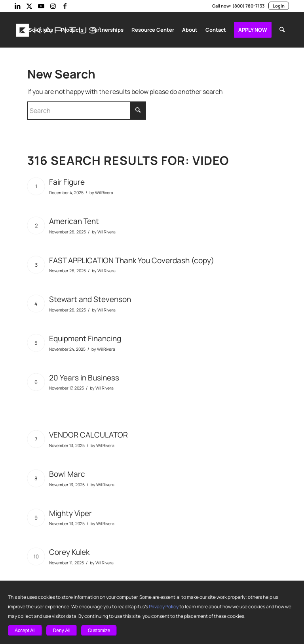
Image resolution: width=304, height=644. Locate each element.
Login (279, 6)
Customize (99, 631)
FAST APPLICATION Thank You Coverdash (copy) (133, 259)
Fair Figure (67, 180)
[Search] (282, 30)
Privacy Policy (145, 607)
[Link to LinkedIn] (17, 6)
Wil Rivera (104, 191)
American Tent (73, 219)
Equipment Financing (85, 337)
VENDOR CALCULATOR (91, 433)
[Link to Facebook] (65, 6)
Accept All (25, 631)
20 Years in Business (84, 376)
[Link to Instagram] (53, 6)
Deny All (62, 631)
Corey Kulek (70, 550)
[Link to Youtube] (41, 6)
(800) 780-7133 (249, 6)
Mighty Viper (70, 511)
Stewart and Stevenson (88, 297)
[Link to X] (29, 6)
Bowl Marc (67, 472)
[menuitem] (44, 30)
